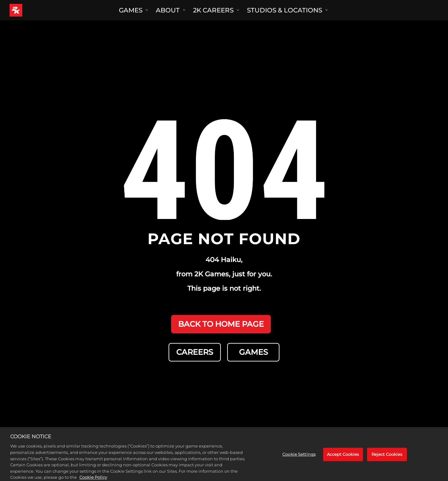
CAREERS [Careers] (195, 352)
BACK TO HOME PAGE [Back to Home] (221, 324)
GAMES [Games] (253, 352)
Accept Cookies (343, 457)
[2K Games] (28, 10)
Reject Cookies (387, 457)
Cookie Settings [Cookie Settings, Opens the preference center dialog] (299, 457)
